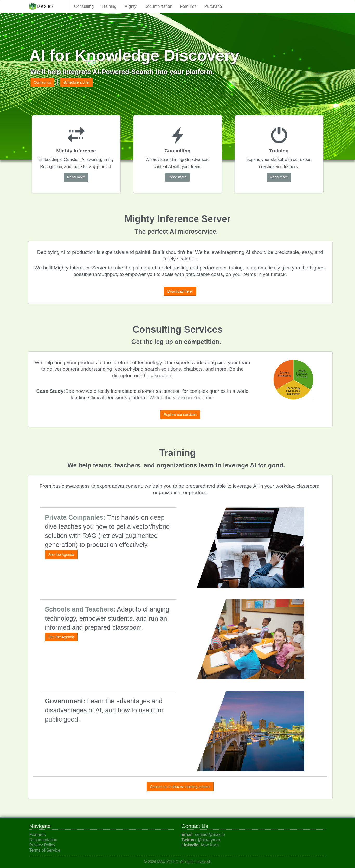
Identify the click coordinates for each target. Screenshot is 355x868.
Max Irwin (210, 845)
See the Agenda (61, 555)
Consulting (84, 6)
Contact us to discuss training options (180, 787)
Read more (76, 177)
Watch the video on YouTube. (182, 398)
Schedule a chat (76, 82)
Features (188, 6)
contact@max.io (210, 835)
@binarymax (209, 840)
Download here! (180, 291)
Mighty (130, 6)
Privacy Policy (42, 845)
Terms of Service (45, 850)
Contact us (43, 82)
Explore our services (180, 415)
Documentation (158, 6)
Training (109, 6)
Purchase (213, 6)
